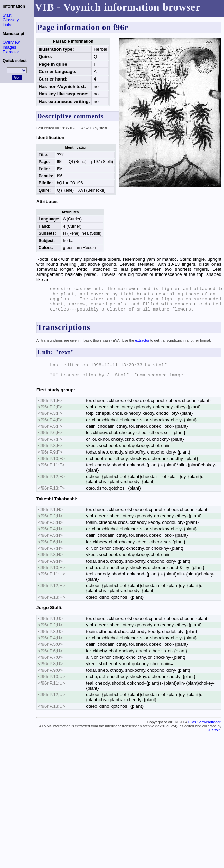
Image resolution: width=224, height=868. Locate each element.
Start (7, 15)
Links (7, 25)
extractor (142, 340)
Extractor (11, 52)
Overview (11, 42)
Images (9, 47)
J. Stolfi (214, 730)
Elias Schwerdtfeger (204, 722)
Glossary (11, 20)
